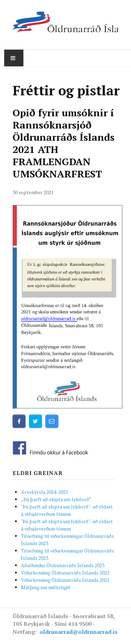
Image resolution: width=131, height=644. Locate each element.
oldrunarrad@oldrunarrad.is (78, 632)
